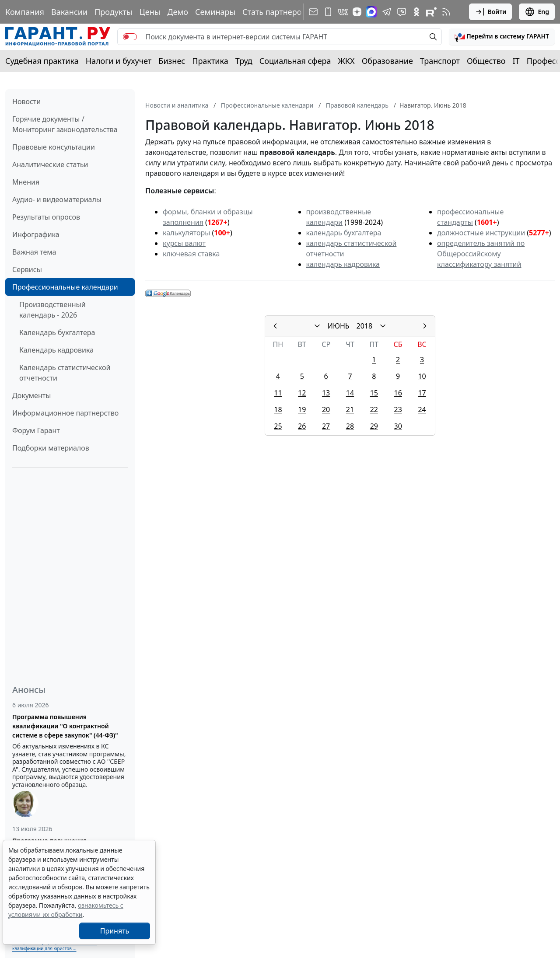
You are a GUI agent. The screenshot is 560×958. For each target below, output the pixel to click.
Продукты (113, 12)
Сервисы (27, 269)
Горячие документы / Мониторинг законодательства (65, 124)
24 (422, 409)
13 (326, 393)
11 (278, 393)
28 (350, 426)
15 (374, 393)
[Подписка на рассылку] (313, 12)
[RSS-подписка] (446, 12)
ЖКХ (346, 61)
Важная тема (34, 252)
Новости (26, 101)
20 (326, 409)
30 (398, 426)
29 (374, 426)
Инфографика (36, 234)
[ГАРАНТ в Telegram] (387, 12)
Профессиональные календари (65, 287)
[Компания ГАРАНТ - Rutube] (431, 12)
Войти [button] (491, 12)
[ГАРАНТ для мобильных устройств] (328, 12)
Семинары (215, 12)
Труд (244, 61)
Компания (25, 12)
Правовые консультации (54, 147)
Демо (178, 12)
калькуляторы (186, 233)
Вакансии (69, 12)
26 (302, 426)
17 (422, 393)
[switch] (130, 37)
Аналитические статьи (50, 164)
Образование (387, 61)
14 (350, 393)
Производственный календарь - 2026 (52, 310)
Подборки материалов (51, 448)
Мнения (26, 182)
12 (302, 393)
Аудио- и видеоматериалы (57, 199)
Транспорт (440, 61)
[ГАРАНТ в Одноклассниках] (416, 12)
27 (326, 426)
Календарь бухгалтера (57, 332)
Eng (537, 12)
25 (278, 426)
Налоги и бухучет (119, 61)
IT (516, 61)
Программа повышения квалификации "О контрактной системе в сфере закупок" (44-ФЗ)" (65, 726)
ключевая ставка (191, 254)
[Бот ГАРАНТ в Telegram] (402, 12)
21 (350, 409)
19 (302, 409)
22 (374, 409)
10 (422, 376)
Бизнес (172, 61)
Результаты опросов (46, 217)
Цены (150, 12)
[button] (502, 37)
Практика (210, 61)
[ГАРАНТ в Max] (371, 12)
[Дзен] (357, 12)
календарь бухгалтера (344, 233)
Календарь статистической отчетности (65, 373)
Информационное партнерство (65, 413)
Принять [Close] (115, 931)
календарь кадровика (343, 264)
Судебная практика (42, 61)
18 (278, 409)
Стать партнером (275, 12)
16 (398, 393)
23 (398, 409)
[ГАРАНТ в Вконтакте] (343, 12)
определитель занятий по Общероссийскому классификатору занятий (481, 254)
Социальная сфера (295, 61)
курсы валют (184, 243)
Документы (31, 395)
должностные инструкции (481, 233)
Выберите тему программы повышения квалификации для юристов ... (54, 945)
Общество (486, 61)
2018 (365, 326)
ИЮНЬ (339, 326)
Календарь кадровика (56, 350)
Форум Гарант (36, 430)
